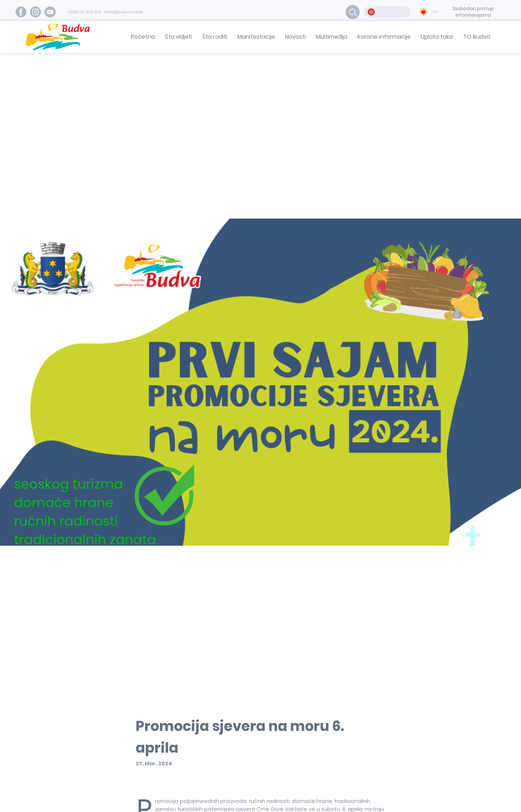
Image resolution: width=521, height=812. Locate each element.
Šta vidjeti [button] (179, 37)
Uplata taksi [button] (437, 37)
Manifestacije (256, 37)
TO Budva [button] (477, 37)
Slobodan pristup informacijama (473, 12)
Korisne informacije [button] (384, 37)
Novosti (295, 37)
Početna (143, 37)
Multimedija (332, 37)
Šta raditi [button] (215, 37)
